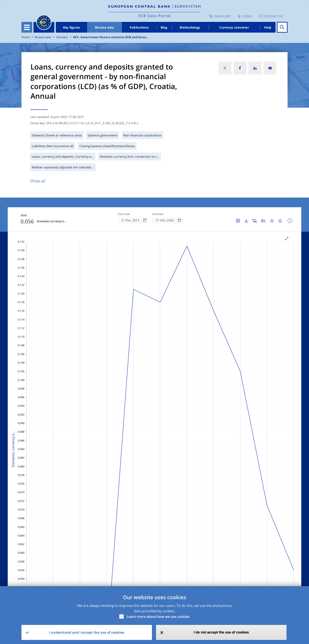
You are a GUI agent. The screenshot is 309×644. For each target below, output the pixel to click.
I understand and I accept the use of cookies (87, 632)
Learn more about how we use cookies (158, 617)
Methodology (190, 27)
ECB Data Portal (154, 16)
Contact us (273, 16)
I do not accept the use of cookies (221, 632)
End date (158, 214)
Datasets (62, 37)
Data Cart (223, 16)
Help (268, 27)
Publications (139, 27)
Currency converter (234, 27)
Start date (124, 214)
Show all (38, 181)
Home (26, 37)
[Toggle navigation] (27, 27)
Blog (164, 27)
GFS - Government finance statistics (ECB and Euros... (111, 37)
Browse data (105, 27)
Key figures (72, 27)
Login (247, 16)
